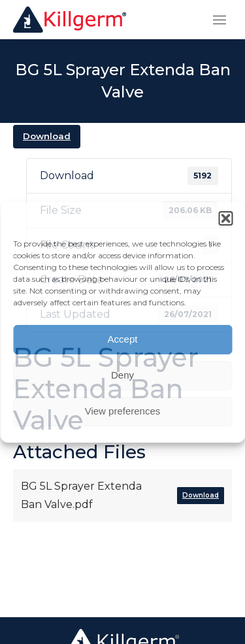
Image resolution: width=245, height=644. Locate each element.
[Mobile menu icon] (220, 20)
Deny (122, 375)
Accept (123, 339)
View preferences (123, 411)
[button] (225, 218)
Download (47, 136)
